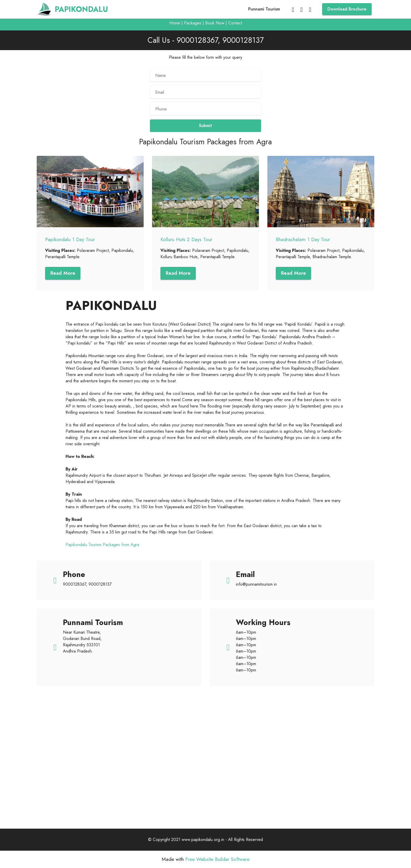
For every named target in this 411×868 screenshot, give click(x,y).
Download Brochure (347, 9)
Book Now (215, 23)
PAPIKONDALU (81, 9)
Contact (235, 23)
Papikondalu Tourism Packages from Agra (102, 545)
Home (175, 23)
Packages (193, 23)
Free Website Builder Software (217, 859)
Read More (63, 273)
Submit (206, 126)
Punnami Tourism (264, 9)
